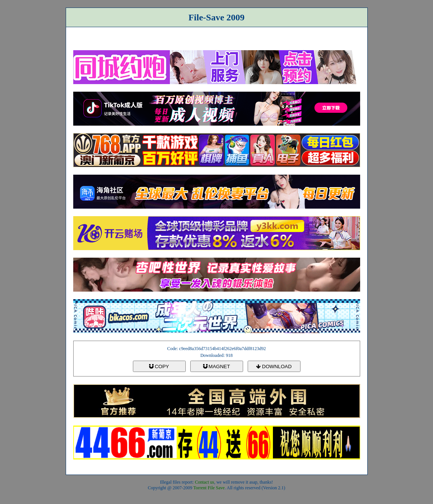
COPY (159, 366)
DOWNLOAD (274, 366)
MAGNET (217, 366)
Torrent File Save (209, 488)
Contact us (204, 482)
